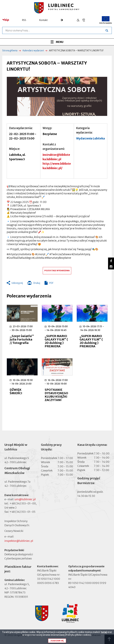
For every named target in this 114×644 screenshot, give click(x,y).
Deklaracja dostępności (19, 554)
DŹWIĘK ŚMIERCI (16, 391)
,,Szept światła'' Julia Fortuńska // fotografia (22, 339)
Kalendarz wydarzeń (33, 51)
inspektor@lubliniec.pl (19, 541)
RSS (24, 20)
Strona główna (10, 51)
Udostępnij (17, 283)
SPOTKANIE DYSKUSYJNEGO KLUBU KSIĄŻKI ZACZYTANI (56, 395)
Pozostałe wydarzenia (57, 271)
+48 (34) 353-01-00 (23, 503)
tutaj (104, 633)
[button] (57, 96)
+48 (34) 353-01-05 (22, 512)
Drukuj (34, 284)
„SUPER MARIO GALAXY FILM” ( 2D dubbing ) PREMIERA (56, 341)
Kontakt (43, 20)
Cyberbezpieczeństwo (18, 558)
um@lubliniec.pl (25, 499)
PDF (51, 283)
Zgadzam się (57, 641)
